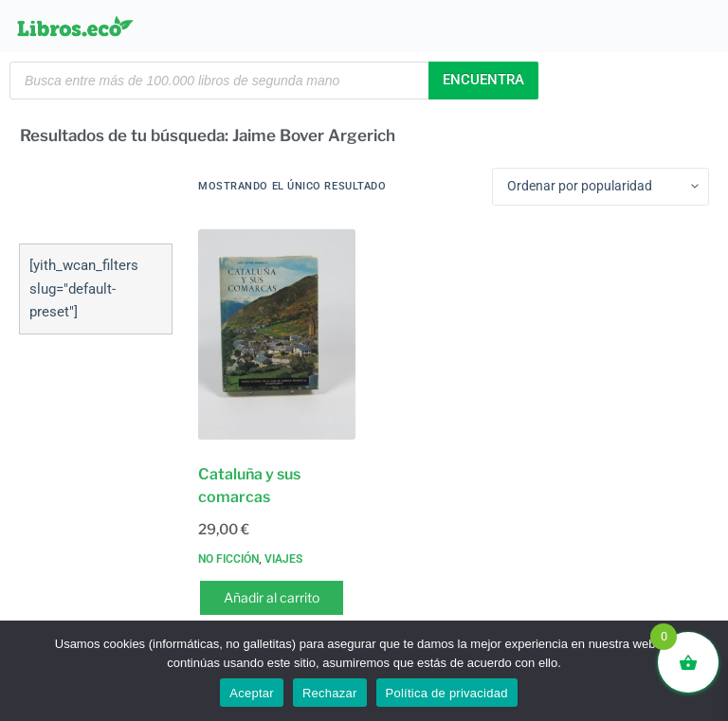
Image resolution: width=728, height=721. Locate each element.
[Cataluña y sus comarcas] (277, 334)
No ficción (228, 559)
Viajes (283, 559)
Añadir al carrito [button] (272, 597)
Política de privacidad (447, 693)
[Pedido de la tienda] (601, 187)
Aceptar (252, 693)
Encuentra (483, 80)
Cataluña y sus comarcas (249, 486)
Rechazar (330, 693)
